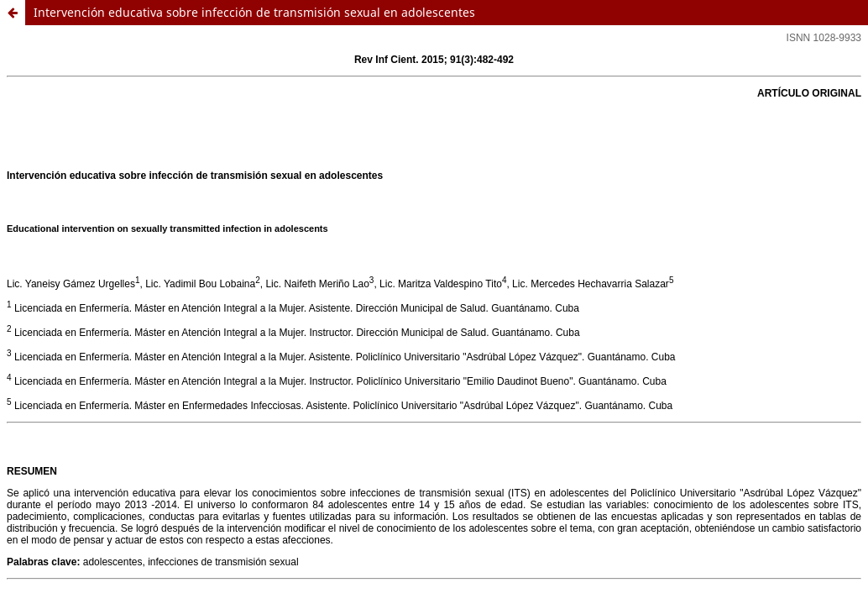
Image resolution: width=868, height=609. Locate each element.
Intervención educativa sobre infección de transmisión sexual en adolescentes (254, 12)
